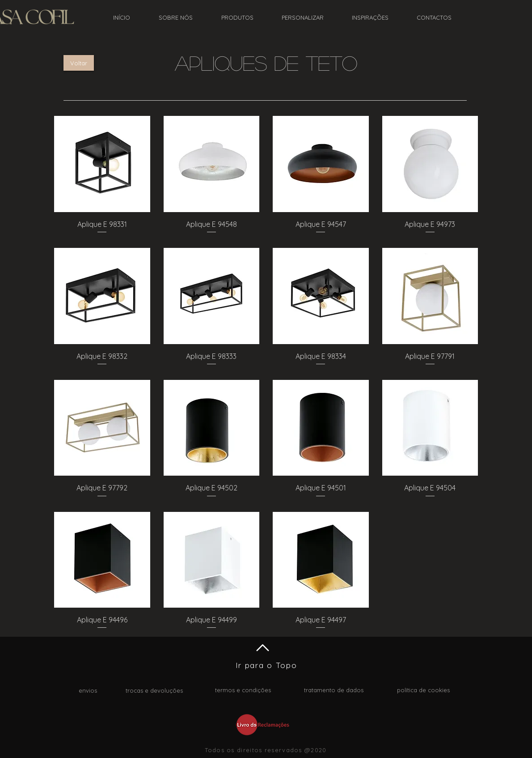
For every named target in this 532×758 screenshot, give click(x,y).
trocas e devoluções (154, 690)
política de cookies (423, 690)
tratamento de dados (334, 690)
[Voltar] (79, 63)
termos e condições (243, 690)
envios (88, 690)
